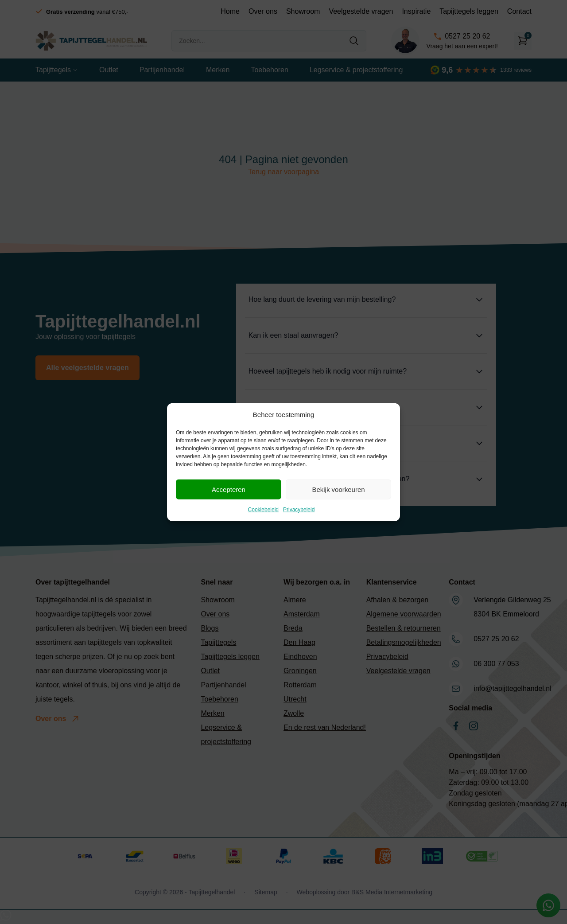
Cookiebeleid (263, 510)
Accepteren (229, 489)
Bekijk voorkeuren (338, 489)
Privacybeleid (299, 510)
